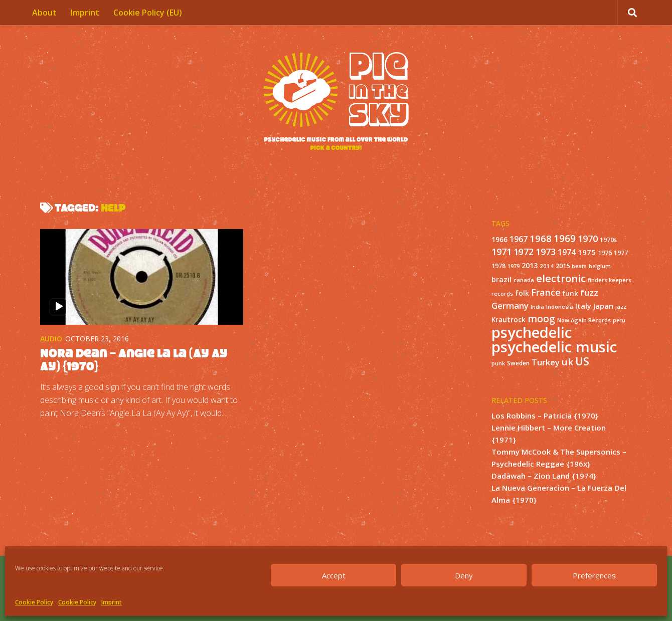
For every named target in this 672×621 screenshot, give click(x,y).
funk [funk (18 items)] (570, 293)
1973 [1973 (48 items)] (546, 252)
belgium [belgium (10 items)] (600, 266)
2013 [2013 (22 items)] (530, 265)
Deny (464, 575)
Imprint (112, 602)
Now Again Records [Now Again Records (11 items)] (584, 320)
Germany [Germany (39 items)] (510, 305)
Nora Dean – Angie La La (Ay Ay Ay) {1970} (134, 360)
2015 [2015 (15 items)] (563, 266)
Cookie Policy (34, 602)
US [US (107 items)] (582, 361)
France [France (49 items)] (546, 292)
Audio (51, 339)
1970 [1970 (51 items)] (588, 239)
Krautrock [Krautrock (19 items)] (509, 320)
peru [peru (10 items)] (619, 320)
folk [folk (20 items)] (522, 293)
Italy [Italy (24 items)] (583, 306)
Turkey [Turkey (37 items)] (546, 362)
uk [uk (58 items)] (567, 362)
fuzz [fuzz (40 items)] (589, 292)
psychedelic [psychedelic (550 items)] (532, 332)
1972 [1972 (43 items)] (524, 252)
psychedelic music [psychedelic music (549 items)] (554, 347)
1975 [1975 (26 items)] (587, 252)
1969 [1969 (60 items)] (565, 239)
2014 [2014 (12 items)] (547, 266)
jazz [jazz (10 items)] (621, 307)
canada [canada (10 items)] (524, 280)
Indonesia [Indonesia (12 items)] (560, 306)
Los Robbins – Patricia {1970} (545, 416)
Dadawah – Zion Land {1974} (544, 476)
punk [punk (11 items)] (498, 363)
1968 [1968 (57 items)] (541, 238)
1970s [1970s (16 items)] (608, 240)
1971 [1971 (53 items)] (501, 252)
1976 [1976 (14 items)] (605, 253)
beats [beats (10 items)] (579, 266)
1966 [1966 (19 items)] (499, 240)
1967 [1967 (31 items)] (519, 239)
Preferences (594, 575)
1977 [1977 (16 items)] (621, 253)
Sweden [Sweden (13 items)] (518, 363)
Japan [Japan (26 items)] (603, 306)
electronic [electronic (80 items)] (561, 278)
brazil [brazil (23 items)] (501, 279)
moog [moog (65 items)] (541, 319)
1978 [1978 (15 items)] (498, 266)
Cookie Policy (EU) (148, 13)
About (44, 13)
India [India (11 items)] (537, 306)
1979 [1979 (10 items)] (514, 266)
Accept (334, 575)
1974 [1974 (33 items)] (567, 252)
